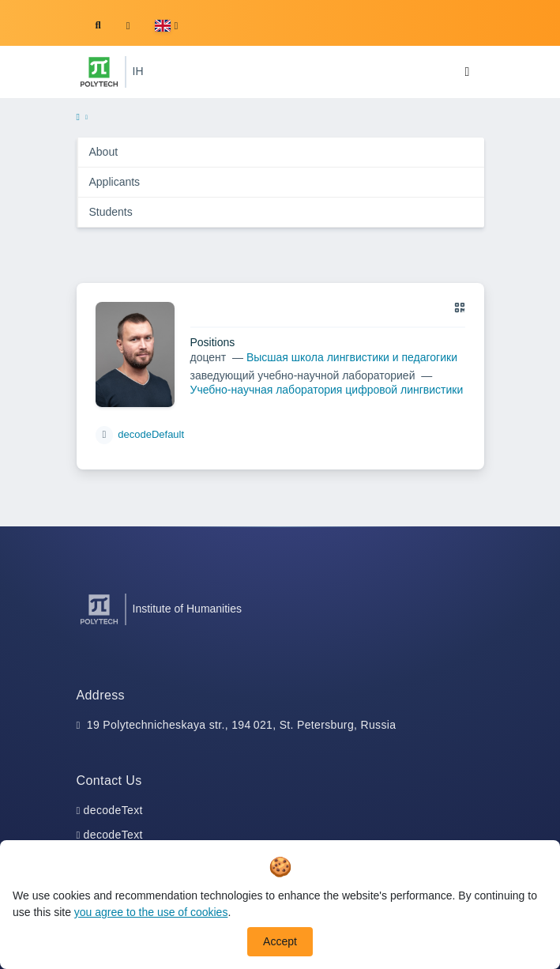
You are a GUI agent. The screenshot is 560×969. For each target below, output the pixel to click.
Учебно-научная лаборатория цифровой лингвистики (327, 390)
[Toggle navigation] (468, 72)
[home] (78, 118)
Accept (280, 941)
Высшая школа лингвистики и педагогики (352, 357)
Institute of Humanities (188, 609)
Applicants (115, 182)
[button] (166, 26)
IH (138, 71)
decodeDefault (151, 434)
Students (111, 212)
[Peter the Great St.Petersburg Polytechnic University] (99, 72)
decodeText (113, 810)
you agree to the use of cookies (151, 912)
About (104, 152)
